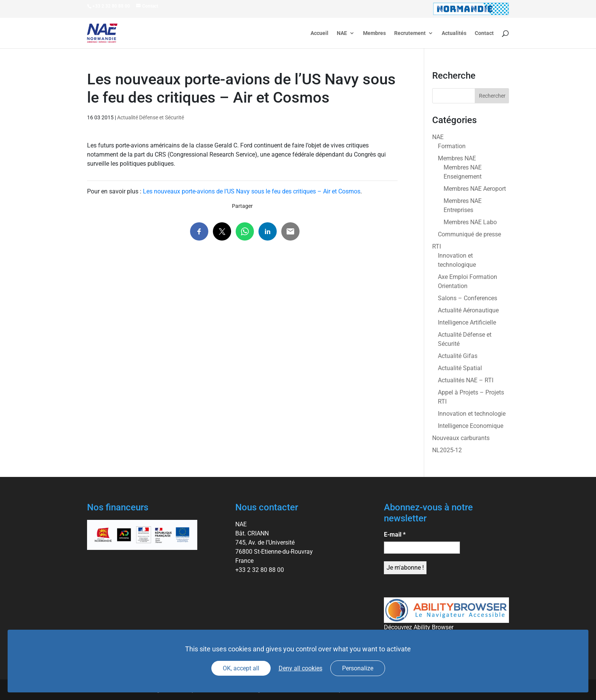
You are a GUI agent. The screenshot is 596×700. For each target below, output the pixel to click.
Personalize (358, 668)
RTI (437, 246)
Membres (374, 33)
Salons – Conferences (468, 298)
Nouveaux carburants (461, 438)
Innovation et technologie (472, 414)
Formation (452, 146)
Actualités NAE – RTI (466, 380)
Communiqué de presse (469, 234)
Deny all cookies (300, 668)
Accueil (319, 33)
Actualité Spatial (460, 368)
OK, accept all (241, 668)
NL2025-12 (447, 450)
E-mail (395, 535)
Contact (484, 33)
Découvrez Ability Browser (419, 627)
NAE (342, 33)
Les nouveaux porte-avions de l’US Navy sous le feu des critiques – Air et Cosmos (252, 191)
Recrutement (410, 33)
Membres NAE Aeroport (475, 189)
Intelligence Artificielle (467, 322)
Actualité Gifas (458, 356)
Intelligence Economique (471, 426)
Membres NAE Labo (470, 222)
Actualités (454, 33)
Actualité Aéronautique (468, 310)
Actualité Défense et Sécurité (151, 117)
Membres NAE (457, 158)
